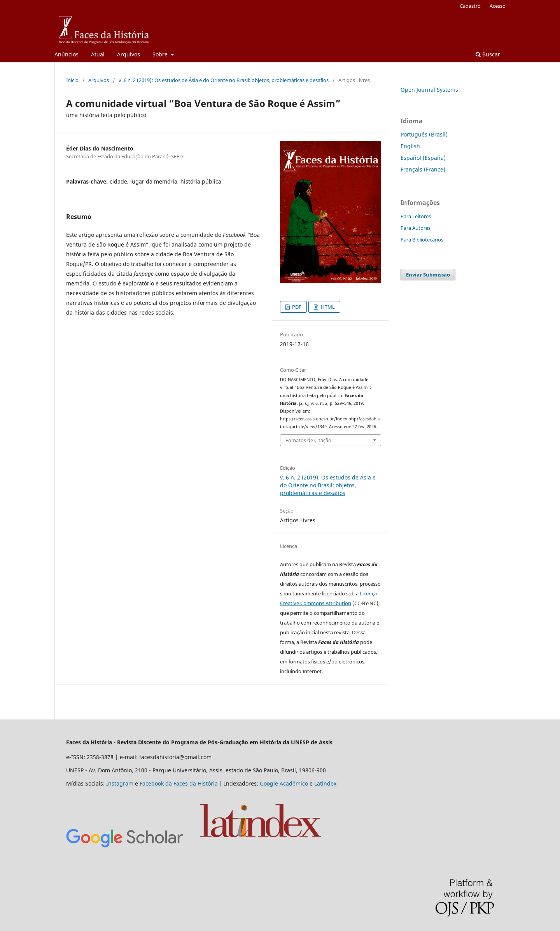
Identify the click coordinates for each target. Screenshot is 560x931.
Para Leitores (416, 216)
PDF (296, 307)
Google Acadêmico (284, 783)
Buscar (488, 54)
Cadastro (470, 6)
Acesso (498, 6)
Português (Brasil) (424, 134)
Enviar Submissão (428, 275)
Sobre (161, 54)
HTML (327, 307)
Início (72, 80)
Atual (98, 54)
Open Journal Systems (429, 90)
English (410, 146)
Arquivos (129, 54)
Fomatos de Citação (308, 440)
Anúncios (66, 54)
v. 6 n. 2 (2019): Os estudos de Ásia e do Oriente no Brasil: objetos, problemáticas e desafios (224, 80)
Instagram (120, 783)
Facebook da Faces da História (179, 783)
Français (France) (423, 169)
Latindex (325, 783)
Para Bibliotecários (422, 240)
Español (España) (423, 158)
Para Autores (416, 228)
